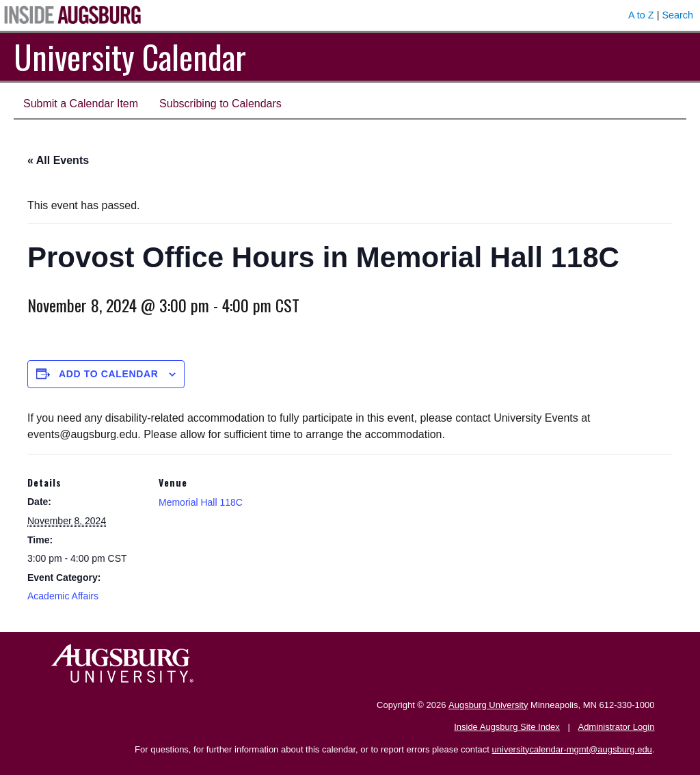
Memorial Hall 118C (201, 502)
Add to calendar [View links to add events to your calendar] (109, 374)
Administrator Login (616, 727)
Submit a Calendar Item (81, 104)
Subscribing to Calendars (220, 104)
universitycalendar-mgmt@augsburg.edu (572, 749)
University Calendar (130, 56)
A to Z (641, 15)
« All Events (58, 160)
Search (677, 15)
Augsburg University (488, 705)
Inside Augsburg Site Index (507, 727)
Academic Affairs (63, 596)
